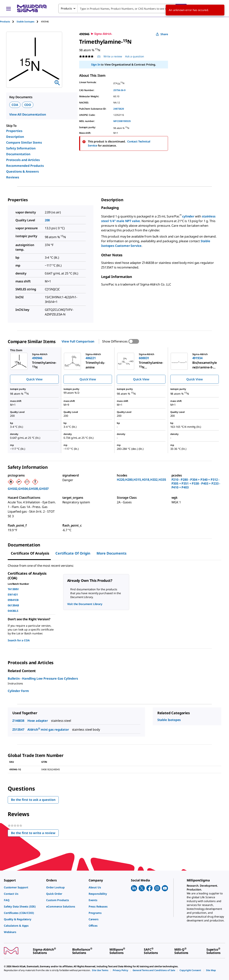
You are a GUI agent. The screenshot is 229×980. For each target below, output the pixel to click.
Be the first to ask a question (33, 800)
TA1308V (13, 589)
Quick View (34, 379)
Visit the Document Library (85, 604)
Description (15, 137)
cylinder (188, 216)
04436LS (13, 611)
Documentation (18, 154)
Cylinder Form (18, 691)
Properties (14, 131)
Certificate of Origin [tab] (73, 553)
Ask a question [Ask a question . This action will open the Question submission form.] (135, 56)
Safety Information (21, 148)
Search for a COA (19, 640)
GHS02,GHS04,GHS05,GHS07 (28, 489)
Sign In (96, 64)
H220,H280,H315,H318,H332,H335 (141, 480)
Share (162, 34)
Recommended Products (25, 166)
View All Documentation (28, 114)
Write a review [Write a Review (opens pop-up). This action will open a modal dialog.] (113, 56)
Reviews (13, 177)
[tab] (8, 22)
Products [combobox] (66, 8)
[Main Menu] (8, 9)
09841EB (13, 600)
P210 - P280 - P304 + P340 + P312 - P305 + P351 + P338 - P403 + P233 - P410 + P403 (196, 483)
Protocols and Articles (23, 160)
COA (15, 105)
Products (5, 22)
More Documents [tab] (112, 553)
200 (47, 220)
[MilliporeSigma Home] (32, 8)
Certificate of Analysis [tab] (30, 553)
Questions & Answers (22, 171)
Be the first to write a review (35, 834)
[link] (23, 887)
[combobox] (123, 9)
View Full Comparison (78, 341)
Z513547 (18, 729)
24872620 (119, 109)
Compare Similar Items (24, 142)
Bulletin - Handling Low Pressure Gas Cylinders (43, 678)
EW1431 (13, 594)
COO (28, 105)
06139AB (13, 605)
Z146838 (18, 721)
